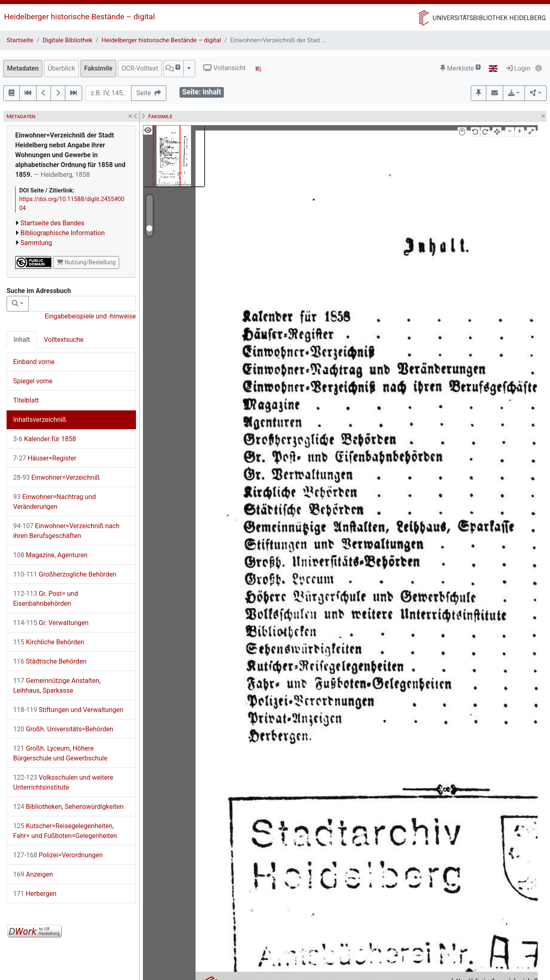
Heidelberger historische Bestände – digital (79, 17)
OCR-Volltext (140, 68)
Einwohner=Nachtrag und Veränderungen (54, 502)
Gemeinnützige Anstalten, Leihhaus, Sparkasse (57, 686)
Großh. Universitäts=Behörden (63, 729)
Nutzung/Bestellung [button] (86, 262)
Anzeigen (33, 874)
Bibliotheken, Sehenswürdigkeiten (68, 807)
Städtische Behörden (50, 661)
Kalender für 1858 (45, 439)
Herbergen (35, 894)
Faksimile (98, 68)
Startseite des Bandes (53, 223)
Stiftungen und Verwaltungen (68, 710)
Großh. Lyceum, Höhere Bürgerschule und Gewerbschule (60, 753)
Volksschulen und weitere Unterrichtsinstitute (63, 782)
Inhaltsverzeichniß (40, 420)
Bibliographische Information (63, 233)
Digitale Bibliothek (68, 40)
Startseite (20, 40)
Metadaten (23, 68)
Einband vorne (34, 362)
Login (518, 68)
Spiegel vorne (33, 381)
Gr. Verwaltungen (51, 623)
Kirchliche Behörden (49, 642)
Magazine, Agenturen (50, 555)
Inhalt (22, 340)
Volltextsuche (64, 340)
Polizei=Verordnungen (58, 855)
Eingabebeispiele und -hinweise (90, 316)
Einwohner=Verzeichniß (56, 477)
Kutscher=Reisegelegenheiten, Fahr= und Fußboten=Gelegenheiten (65, 831)
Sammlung (36, 243)
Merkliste (460, 68)
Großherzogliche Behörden (65, 574)
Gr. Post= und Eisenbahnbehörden (46, 599)
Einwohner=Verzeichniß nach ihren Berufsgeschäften (66, 531)
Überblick (61, 68)
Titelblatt (26, 400)
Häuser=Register (45, 458)
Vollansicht (224, 68)
